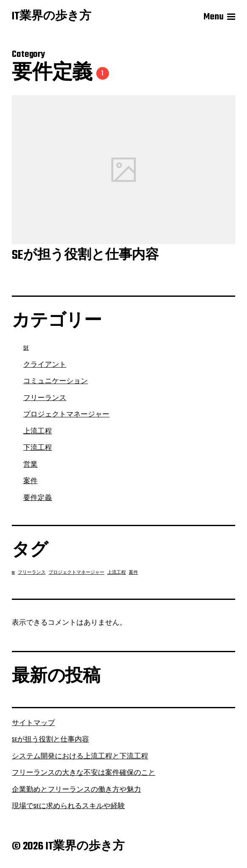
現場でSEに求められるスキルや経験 (68, 806)
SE (26, 348)
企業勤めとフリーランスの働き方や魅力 (76, 790)
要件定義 (38, 498)
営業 (30, 465)
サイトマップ (33, 723)
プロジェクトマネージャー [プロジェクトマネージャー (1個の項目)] (76, 573)
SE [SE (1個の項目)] (13, 573)
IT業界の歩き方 (52, 17)
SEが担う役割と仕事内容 (50, 740)
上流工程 (38, 432)
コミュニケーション (56, 382)
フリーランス (45, 398)
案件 (30, 481)
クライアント (45, 365)
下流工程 (38, 448)
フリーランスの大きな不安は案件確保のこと (84, 773)
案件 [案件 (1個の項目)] (133, 573)
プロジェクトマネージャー (66, 415)
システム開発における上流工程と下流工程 (80, 757)
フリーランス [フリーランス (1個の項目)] (32, 573)
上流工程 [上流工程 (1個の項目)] (117, 573)
